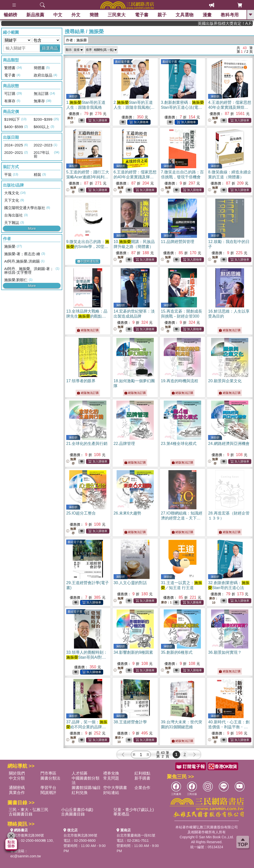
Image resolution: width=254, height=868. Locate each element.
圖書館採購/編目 (86, 788)
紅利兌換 (80, 793)
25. (81, 513)
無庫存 (213, 120)
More (32, 228)
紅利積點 (142, 773)
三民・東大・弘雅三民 (29, 810)
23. (179, 444)
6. (135, 177)
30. (130, 583)
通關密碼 (17, 788)
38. (130, 722)
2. (134, 107)
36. (225, 652)
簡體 (94, 15)
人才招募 (80, 773)
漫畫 (207, 15)
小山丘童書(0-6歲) (77, 810)
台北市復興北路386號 (27, 835)
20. (225, 381)
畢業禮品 (121, 814)
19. (180, 381)
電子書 (142, 15)
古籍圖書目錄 (21, 814)
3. (182, 107)
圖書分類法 (50, 778)
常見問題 (111, 778)
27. (182, 518)
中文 (58, 15)
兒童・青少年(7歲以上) (134, 810)
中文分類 (17, 778)
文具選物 (185, 15)
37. (87, 727)
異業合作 (17, 793)
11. (178, 242)
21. (87, 444)
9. (88, 247)
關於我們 (17, 773)
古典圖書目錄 (73, 814)
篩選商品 (50, 48)
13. (87, 316)
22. (124, 444)
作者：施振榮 (76, 40)
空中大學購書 (115, 788)
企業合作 (142, 788)
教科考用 (230, 15)
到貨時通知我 (88, 261)
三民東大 (117, 15)
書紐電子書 (122, 62)
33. (87, 657)
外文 (76, 15)
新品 (35, 15)
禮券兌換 (111, 773)
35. (177, 652)
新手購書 (142, 778)
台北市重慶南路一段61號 (136, 835)
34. (133, 652)
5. (88, 177)
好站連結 (111, 793)
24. (229, 444)
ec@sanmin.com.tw (26, 856)
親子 (162, 15)
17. (81, 381)
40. (229, 727)
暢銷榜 (10, 15)
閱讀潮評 (48, 793)
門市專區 (48, 773)
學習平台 (48, 788)
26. (127, 513)
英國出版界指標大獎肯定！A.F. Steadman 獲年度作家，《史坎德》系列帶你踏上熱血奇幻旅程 (234, 23)
